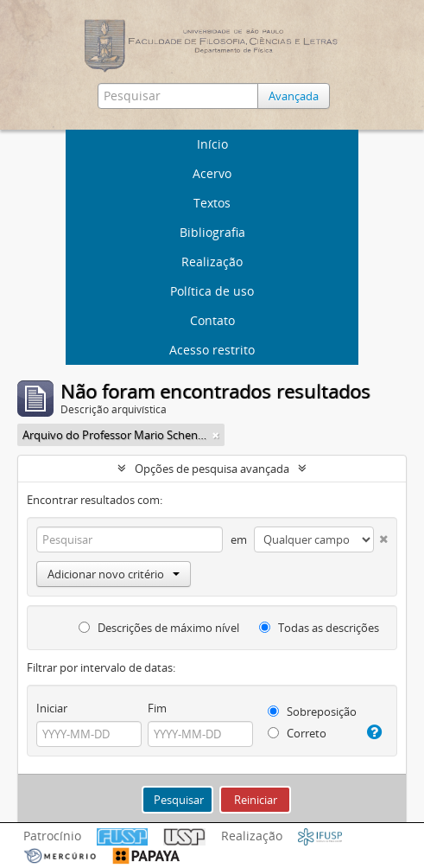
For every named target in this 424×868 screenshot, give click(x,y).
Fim (157, 708)
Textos (212, 203)
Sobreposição (312, 712)
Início (212, 144)
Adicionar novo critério (114, 574)
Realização (212, 262)
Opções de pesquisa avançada (212, 469)
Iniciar (52, 708)
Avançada (294, 96)
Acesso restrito (212, 350)
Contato (212, 320)
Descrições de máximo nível (159, 628)
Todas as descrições (319, 628)
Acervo (212, 173)
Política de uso (212, 291)
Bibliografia (212, 232)
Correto (297, 733)
